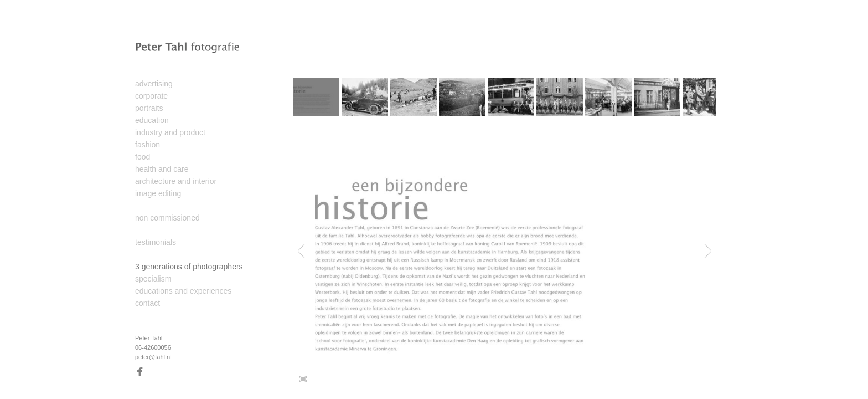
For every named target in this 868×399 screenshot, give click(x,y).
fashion (148, 145)
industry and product (170, 132)
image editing (158, 193)
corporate (151, 96)
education (152, 120)
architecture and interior (176, 181)
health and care (162, 169)
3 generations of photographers (189, 267)
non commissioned (167, 218)
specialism (153, 279)
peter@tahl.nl (153, 357)
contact (148, 303)
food (143, 157)
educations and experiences (183, 291)
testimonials (156, 242)
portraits (149, 108)
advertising (154, 84)
